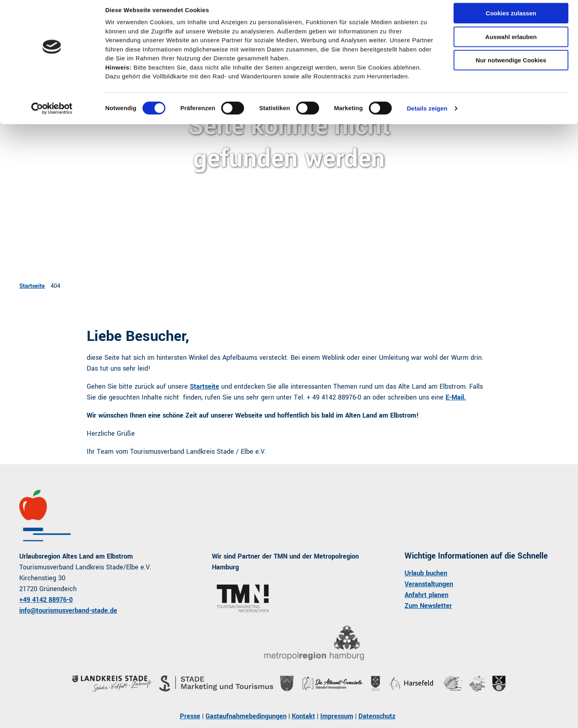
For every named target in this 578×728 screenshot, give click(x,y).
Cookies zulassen (511, 20)
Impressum (337, 716)
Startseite (32, 286)
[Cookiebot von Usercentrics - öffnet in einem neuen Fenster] (52, 115)
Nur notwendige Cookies (511, 67)
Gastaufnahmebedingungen (246, 716)
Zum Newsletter (428, 606)
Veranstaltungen (429, 584)
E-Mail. (456, 397)
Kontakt (303, 716)
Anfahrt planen (426, 595)
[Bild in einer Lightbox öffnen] (314, 643)
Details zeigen (427, 115)
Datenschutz (377, 716)
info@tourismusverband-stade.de (68, 611)
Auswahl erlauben (511, 44)
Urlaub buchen (426, 573)
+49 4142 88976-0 (46, 600)
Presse (190, 716)
